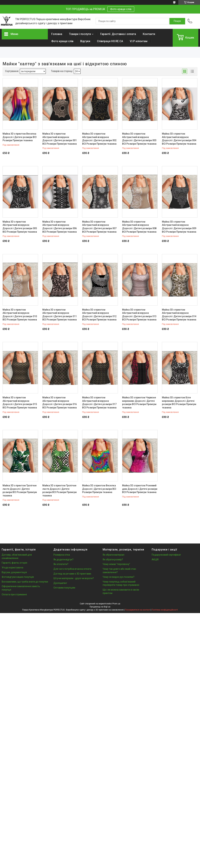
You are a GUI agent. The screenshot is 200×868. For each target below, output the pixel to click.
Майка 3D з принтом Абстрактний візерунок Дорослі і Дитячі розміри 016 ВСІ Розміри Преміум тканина (60, 403)
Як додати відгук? (63, 560)
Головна (57, 34)
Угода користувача (12, 568)
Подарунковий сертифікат (166, 555)
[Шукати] (177, 21)
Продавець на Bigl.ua (100, 607)
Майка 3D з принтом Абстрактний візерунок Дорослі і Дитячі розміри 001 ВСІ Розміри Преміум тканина (60, 139)
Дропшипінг (60, 583)
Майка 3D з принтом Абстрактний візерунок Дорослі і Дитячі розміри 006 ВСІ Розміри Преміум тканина (60, 227)
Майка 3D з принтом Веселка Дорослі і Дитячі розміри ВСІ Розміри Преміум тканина (20, 137)
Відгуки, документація (14, 572)
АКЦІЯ (155, 560)
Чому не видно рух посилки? (119, 577)
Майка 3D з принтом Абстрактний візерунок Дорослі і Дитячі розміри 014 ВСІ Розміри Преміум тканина (179, 315)
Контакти (149, 34)
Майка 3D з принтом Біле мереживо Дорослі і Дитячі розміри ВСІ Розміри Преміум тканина (179, 403)
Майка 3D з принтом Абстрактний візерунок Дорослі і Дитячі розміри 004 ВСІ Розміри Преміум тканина (179, 139)
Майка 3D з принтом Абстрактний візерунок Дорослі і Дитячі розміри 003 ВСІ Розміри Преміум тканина (139, 139)
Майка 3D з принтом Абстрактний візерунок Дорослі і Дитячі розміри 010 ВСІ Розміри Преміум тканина (20, 315)
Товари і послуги (80, 34)
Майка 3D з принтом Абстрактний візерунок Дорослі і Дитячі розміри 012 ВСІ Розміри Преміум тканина (99, 315)
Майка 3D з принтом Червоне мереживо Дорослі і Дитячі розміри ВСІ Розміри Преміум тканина (139, 403)
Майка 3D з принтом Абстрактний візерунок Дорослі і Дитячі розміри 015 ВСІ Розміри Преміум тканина (20, 403)
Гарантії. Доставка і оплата (118, 34)
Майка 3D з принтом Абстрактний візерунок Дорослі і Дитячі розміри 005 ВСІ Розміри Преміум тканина (20, 227)
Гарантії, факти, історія (14, 563)
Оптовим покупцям (64, 588)
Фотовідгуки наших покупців (18, 577)
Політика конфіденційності (165, 610)
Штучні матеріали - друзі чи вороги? (74, 578)
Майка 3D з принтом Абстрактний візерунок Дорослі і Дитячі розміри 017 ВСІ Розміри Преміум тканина (99, 403)
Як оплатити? (61, 564)
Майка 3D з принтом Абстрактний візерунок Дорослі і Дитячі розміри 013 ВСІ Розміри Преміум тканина (139, 315)
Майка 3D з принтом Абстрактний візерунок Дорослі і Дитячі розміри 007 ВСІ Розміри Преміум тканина (99, 227)
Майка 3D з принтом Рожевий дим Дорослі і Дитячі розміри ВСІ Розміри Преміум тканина (140, 489)
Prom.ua (116, 604)
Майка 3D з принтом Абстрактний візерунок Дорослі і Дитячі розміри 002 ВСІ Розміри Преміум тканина (99, 139)
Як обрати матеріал (113, 555)
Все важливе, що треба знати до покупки (25, 582)
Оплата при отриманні (14, 594)
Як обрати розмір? (113, 560)
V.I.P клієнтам (139, 41)
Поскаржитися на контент (138, 610)
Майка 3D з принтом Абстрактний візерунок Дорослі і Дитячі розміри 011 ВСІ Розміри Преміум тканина (60, 315)
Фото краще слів (121, 9)
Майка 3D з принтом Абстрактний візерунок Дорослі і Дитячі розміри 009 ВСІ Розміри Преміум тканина (179, 227)
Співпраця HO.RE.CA (110, 41)
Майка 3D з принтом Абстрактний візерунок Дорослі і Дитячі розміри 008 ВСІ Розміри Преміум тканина (139, 227)
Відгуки (85, 41)
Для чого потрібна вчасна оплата (72, 569)
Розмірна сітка (62, 555)
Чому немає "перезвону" (116, 564)
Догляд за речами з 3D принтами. (73, 574)
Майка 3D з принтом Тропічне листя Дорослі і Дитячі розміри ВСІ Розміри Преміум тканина (20, 491)
